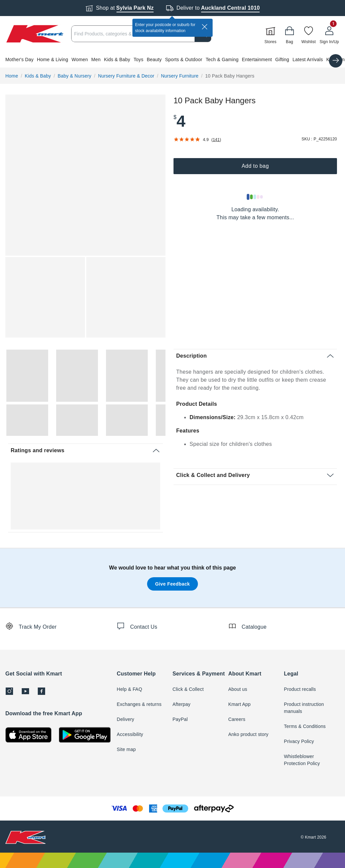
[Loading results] (255, 197)
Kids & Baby (117, 59)
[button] (172, 59)
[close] (205, 27)
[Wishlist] (309, 34)
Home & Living (52, 59)
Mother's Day (19, 59)
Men (96, 59)
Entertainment (257, 59)
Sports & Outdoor (184, 59)
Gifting (282, 59)
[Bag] (290, 34)
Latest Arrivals (308, 59)
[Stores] (270, 34)
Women (80, 59)
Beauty (154, 59)
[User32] (329, 34)
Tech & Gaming (222, 59)
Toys (138, 59)
